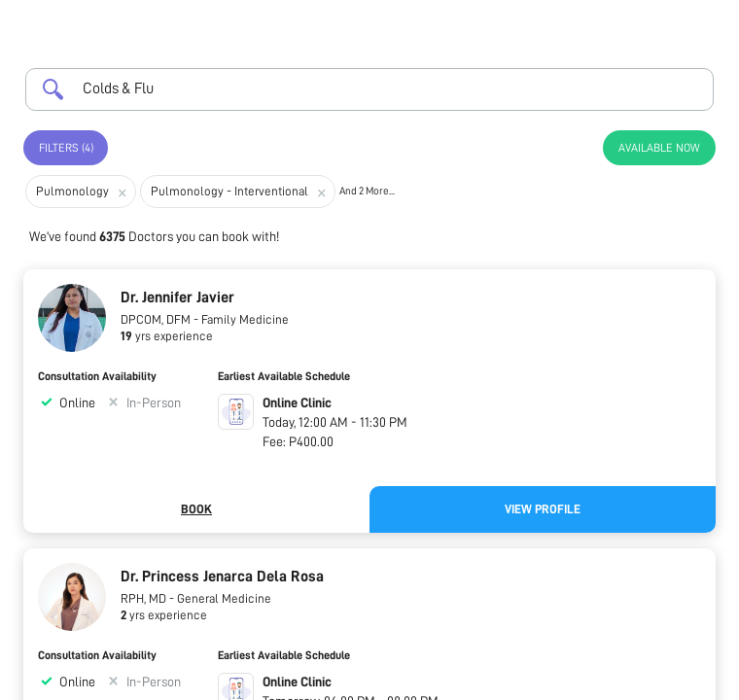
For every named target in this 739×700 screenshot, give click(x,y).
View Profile (543, 509)
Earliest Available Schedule (284, 376)
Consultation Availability (97, 376)
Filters (66, 148)
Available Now (659, 148)
